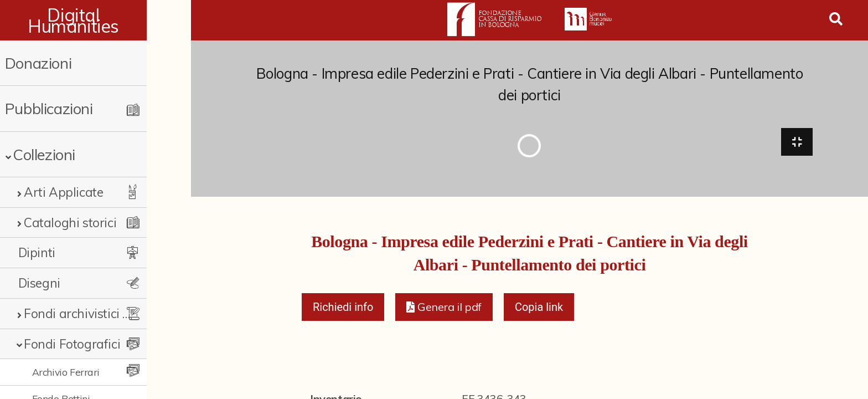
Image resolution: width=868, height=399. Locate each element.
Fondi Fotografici (72, 344)
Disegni (39, 283)
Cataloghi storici (70, 222)
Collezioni (44, 154)
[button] (444, 310)
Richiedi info (343, 310)
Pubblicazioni (49, 108)
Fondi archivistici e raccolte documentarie (98, 313)
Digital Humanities (95, 21)
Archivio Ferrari (66, 372)
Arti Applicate (63, 192)
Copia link (539, 310)
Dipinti (37, 252)
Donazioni (38, 63)
